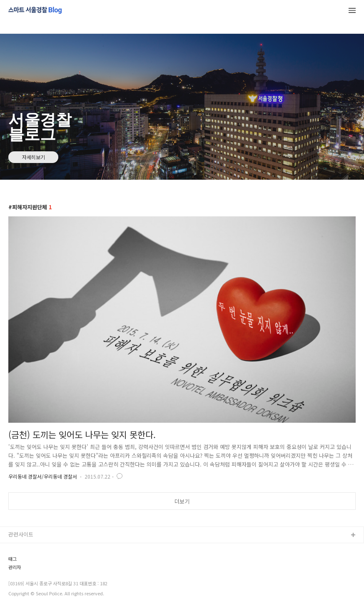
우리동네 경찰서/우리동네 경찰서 (43, 476)
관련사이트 (21, 534)
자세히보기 (34, 157)
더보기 (182, 501)
